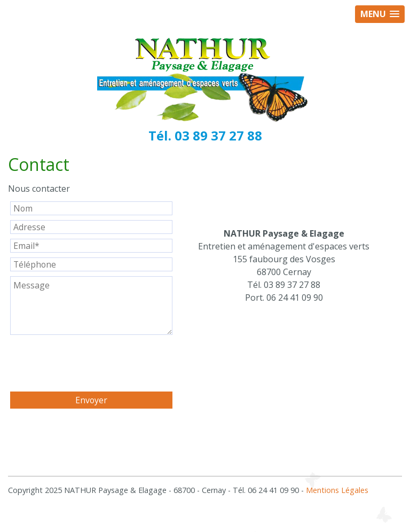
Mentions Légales (337, 490)
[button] (380, 14)
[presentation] (91, 364)
